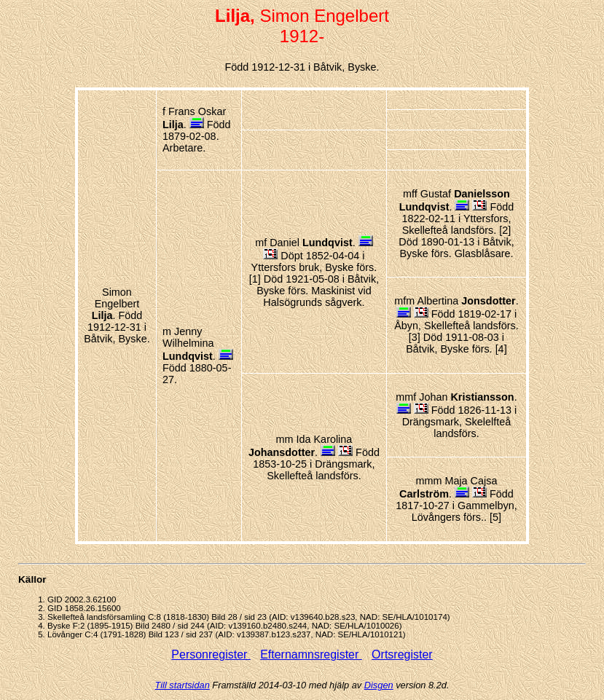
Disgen (379, 685)
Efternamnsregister (311, 654)
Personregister (211, 654)
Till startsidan (183, 685)
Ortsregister (402, 654)
